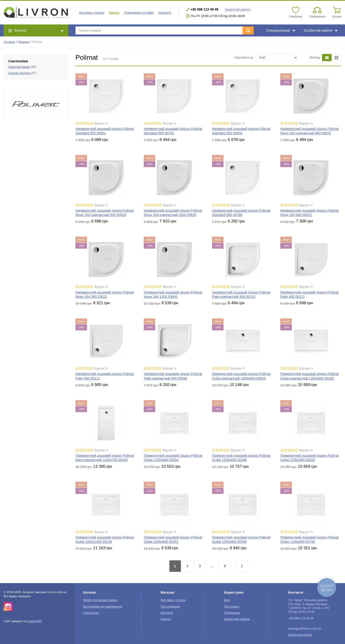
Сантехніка (91, 613)
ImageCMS (34, 621)
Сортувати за (244, 58)
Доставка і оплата (92, 13)
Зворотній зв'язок (300, 635)
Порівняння (232, 613)
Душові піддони (19, 73)
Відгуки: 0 (101, 123)
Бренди (23, 42)
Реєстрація (232, 607)
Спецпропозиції (280, 30)
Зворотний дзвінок (238, 10)
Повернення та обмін (139, 13)
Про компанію (170, 607)
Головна (9, 42)
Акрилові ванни (19, 67)
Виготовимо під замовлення (103, 607)
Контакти (165, 13)
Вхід (227, 600)
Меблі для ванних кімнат (100, 600)
